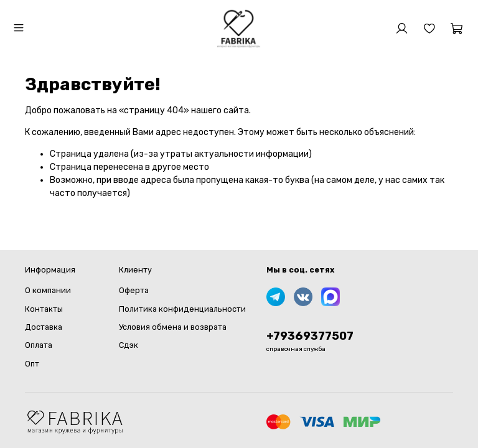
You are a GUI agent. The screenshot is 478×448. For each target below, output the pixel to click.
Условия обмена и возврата (173, 327)
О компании (48, 290)
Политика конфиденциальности (182, 309)
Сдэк (129, 345)
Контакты (44, 309)
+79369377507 (310, 336)
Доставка (44, 327)
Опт (32, 364)
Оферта (134, 290)
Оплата (39, 345)
